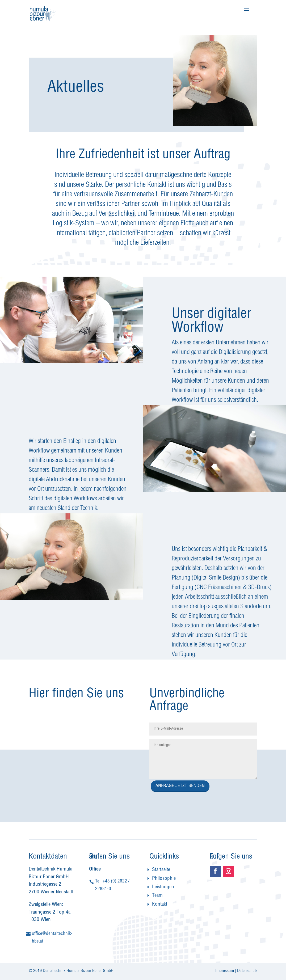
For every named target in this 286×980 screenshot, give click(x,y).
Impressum (225, 971)
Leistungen (163, 887)
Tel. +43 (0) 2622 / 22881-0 (112, 885)
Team (157, 896)
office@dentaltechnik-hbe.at (52, 938)
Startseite (161, 870)
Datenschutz (247, 971)
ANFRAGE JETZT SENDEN (180, 786)
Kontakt (160, 904)
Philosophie (164, 879)
